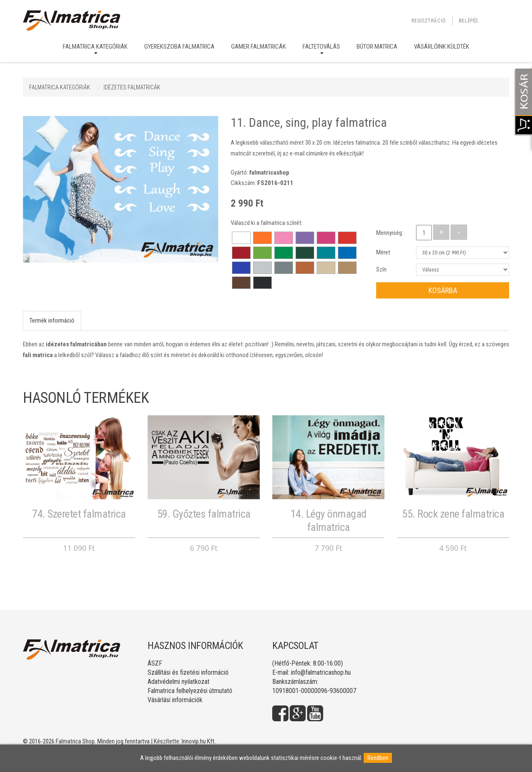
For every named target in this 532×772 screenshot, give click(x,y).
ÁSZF (155, 663)
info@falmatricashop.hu (321, 672)
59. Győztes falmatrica (204, 514)
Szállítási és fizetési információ (188, 672)
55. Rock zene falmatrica (453, 514)
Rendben (378, 758)
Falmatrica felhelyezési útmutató (190, 691)
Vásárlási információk (175, 700)
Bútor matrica (377, 47)
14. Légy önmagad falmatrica (329, 520)
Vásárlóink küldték (442, 47)
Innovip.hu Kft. (199, 741)
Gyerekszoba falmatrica (179, 47)
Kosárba (443, 290)
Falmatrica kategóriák (95, 47)
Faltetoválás (321, 47)
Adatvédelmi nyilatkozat (179, 682)
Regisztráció (429, 21)
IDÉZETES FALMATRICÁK (132, 87)
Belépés (468, 21)
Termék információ (52, 321)
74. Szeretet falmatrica (79, 514)
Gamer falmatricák (259, 47)
